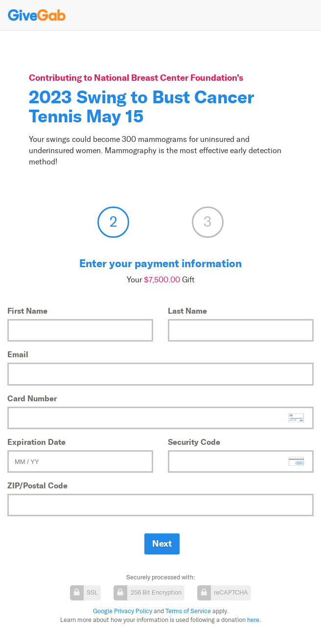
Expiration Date (36, 442)
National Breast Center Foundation (165, 78)
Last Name (187, 311)
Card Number (32, 398)
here (253, 620)
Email (18, 354)
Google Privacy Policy (123, 611)
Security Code (194, 442)
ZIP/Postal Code (37, 485)
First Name (27, 311)
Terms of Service (188, 611)
